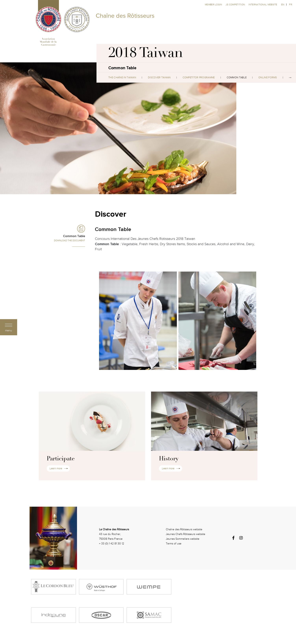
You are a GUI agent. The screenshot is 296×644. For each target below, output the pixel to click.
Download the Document (70, 240)
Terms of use (174, 544)
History (169, 459)
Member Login (214, 5)
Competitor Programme (199, 78)
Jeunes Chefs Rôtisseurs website (186, 534)
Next (290, 78)
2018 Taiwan (146, 54)
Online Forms (268, 78)
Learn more (56, 468)
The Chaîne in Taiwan (122, 78)
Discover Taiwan (159, 78)
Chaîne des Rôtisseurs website (184, 529)
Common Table (237, 78)
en (283, 5)
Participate (61, 459)
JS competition (236, 5)
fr (291, 5)
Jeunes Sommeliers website (183, 539)
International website (263, 5)
